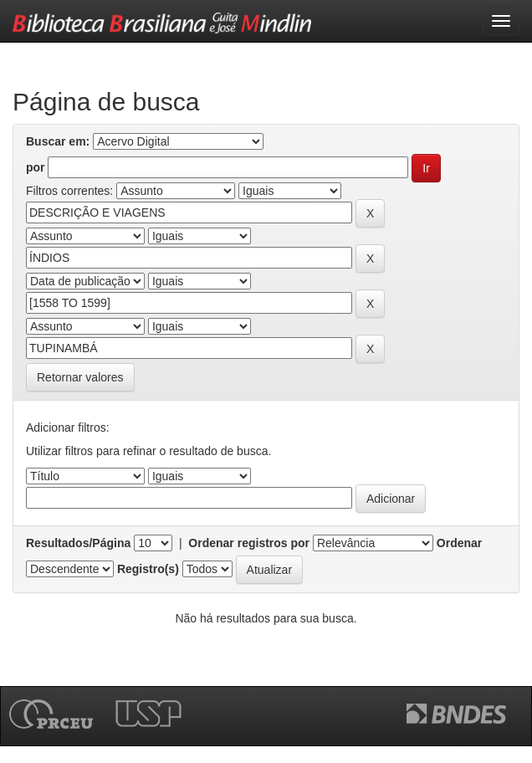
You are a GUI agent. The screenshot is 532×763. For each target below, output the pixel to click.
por (36, 167)
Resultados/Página (78, 543)
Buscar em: (58, 141)
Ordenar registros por (249, 543)
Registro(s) (148, 569)
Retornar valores (80, 377)
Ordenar (459, 543)
